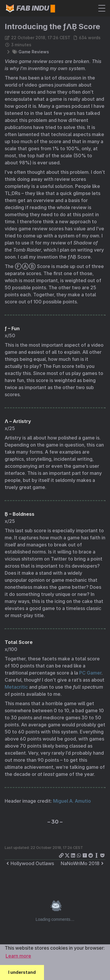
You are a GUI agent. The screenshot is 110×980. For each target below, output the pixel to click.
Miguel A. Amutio (72, 801)
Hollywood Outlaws (29, 863)
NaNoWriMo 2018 (83, 863)
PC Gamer (90, 673)
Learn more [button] (18, 956)
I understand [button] (22, 972)
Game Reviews (34, 52)
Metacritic (16, 687)
